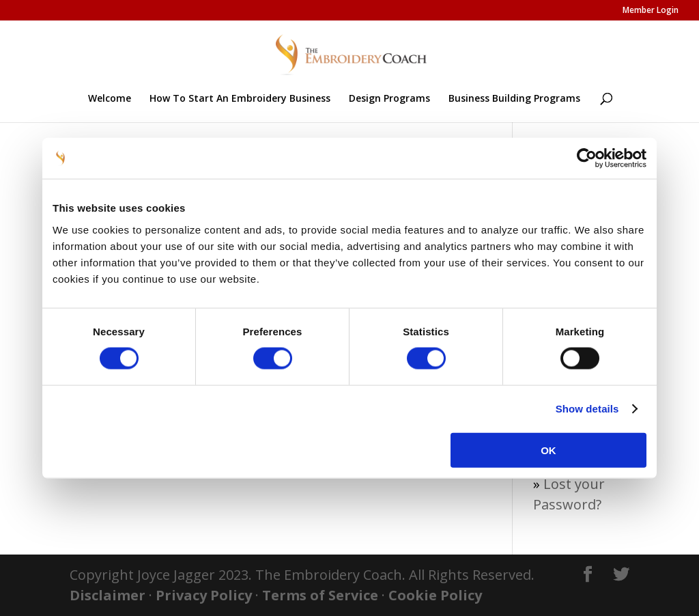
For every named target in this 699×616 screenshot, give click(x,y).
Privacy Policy (204, 595)
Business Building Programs (514, 99)
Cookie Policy (435, 595)
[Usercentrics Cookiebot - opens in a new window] (587, 158)
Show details (587, 409)
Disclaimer (108, 595)
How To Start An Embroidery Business (240, 99)
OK (548, 450)
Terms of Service (320, 595)
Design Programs (389, 99)
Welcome (110, 99)
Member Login (651, 11)
